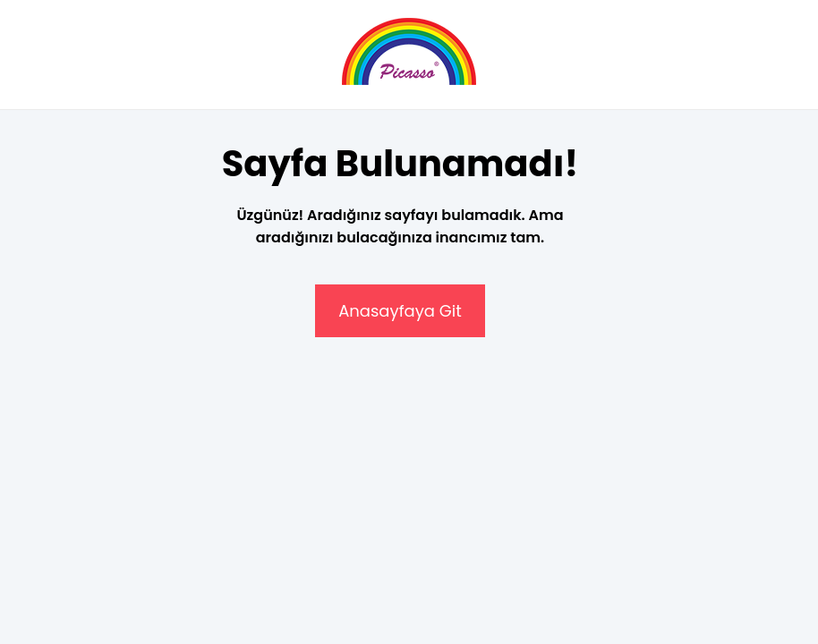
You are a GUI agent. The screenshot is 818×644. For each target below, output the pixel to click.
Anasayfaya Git (400, 311)
